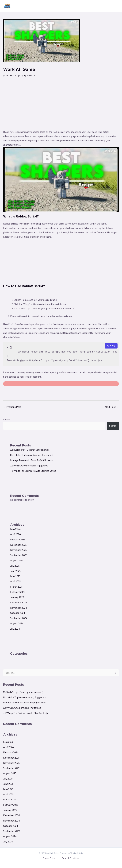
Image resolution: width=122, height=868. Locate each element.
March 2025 (16, 587)
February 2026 (18, 540)
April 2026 (15, 534)
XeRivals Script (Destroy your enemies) (30, 450)
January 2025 (17, 597)
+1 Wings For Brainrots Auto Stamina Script (33, 471)
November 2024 (18, 608)
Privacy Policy (49, 858)
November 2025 (18, 550)
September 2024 (19, 618)
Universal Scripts (13, 76)
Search (7, 420)
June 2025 (15, 571)
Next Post (112, 407)
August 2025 (17, 560)
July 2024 (15, 629)
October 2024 (17, 613)
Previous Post (12, 407)
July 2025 (15, 566)
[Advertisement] (61, 106)
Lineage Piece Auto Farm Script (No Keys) (32, 460)
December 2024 (18, 603)
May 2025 (15, 576)
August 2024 (17, 623)
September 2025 (19, 555)
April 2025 (15, 581)
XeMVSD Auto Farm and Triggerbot (29, 466)
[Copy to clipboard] (111, 346)
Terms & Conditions (70, 858)
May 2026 (15, 529)
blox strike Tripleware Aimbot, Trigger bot (32, 455)
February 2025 (18, 592)
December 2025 (18, 545)
